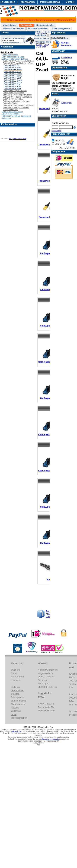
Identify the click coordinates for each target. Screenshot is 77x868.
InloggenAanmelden (66, 44)
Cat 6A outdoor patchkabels (15, 91)
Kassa (55, 94)
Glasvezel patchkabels (13, 28)
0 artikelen (66, 58)
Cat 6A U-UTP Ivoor (12, 88)
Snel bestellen (59, 116)
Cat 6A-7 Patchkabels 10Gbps (15, 59)
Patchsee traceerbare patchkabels (16, 116)
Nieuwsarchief (18, 704)
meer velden (56, 131)
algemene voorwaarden (51, 739)
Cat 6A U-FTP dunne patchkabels (17, 95)
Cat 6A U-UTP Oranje (13, 80)
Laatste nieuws (19, 701)
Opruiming (6, 118)
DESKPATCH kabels (11, 114)
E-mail (14, 673)
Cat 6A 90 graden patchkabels (16, 107)
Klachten (16, 680)
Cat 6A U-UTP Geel (12, 78)
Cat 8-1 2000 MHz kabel (12, 112)
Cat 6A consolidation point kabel (17, 101)
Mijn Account (58, 33)
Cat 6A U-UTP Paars (13, 82)
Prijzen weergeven (61, 134)
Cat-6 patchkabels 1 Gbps (13, 57)
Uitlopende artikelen (45, 42)
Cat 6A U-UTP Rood (13, 72)
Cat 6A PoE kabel (10, 103)
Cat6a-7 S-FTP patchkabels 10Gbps (18, 61)
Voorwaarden (28, 2)
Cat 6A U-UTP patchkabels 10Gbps (18, 63)
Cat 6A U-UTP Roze (12, 86)
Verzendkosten (59, 68)
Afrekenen (66, 103)
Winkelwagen (59, 51)
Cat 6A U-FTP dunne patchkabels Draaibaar (22, 105)
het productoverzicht (17, 139)
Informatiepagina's (50, 2)
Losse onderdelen (10, 110)
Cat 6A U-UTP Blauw (13, 76)
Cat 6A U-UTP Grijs (12, 67)
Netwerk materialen (45, 25)
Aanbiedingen (10, 25)
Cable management (61, 28)
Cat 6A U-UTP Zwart (43, 46)
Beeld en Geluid (41, 39)
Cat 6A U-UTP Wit (12, 65)
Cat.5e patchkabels (10, 55)
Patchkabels (26, 25)
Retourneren (17, 677)
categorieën (16, 731)
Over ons (16, 670)
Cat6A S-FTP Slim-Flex (13, 99)
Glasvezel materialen (38, 28)
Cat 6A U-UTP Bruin (12, 84)
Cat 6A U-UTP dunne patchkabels (17, 97)
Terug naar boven (49, 614)
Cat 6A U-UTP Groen (13, 74)
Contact (70, 2)
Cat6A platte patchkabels (14, 93)
